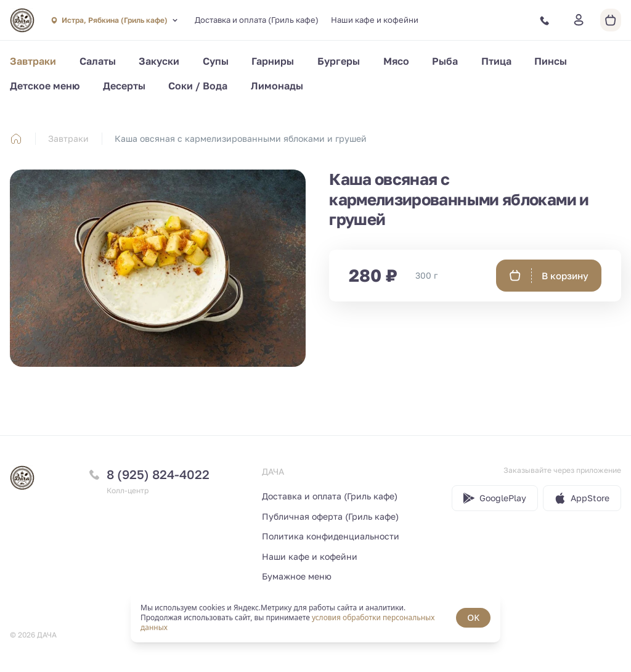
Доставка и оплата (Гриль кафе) (257, 20)
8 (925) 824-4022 (158, 474)
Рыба (445, 61)
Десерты (124, 86)
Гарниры (273, 61)
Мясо (396, 61)
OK (473, 617)
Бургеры (339, 61)
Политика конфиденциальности (331, 536)
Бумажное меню (297, 576)
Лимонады (277, 86)
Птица (496, 61)
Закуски (159, 61)
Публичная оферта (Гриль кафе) (330, 516)
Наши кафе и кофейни (375, 20)
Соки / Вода (198, 86)
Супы (216, 61)
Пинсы (551, 61)
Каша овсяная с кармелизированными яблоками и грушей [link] (241, 138)
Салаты (98, 61)
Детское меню (45, 86)
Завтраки (33, 61)
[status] (315, 618)
